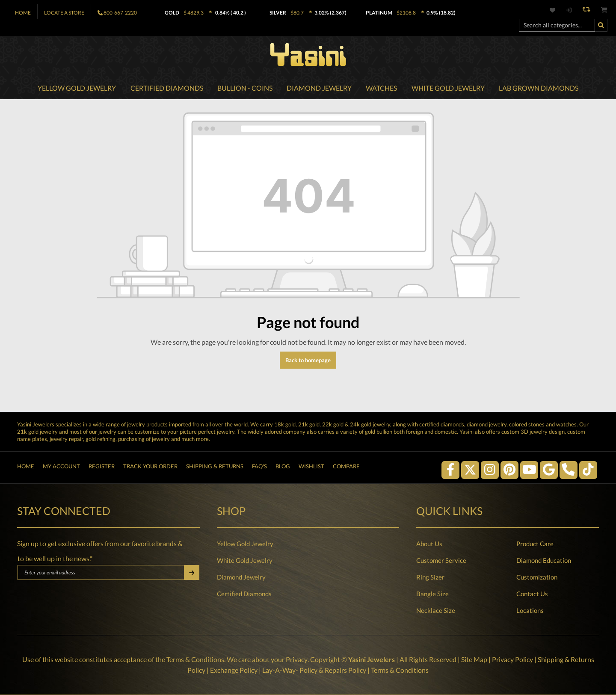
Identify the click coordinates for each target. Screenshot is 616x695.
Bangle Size (432, 594)
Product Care (535, 544)
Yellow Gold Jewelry (245, 544)
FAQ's (259, 467)
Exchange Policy (234, 670)
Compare (346, 467)
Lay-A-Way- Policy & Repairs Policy (314, 670)
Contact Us (532, 594)
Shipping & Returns (215, 467)
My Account (61, 467)
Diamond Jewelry (241, 577)
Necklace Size (436, 611)
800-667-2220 (120, 13)
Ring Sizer (430, 577)
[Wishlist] (557, 10)
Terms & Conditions (195, 660)
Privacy (296, 660)
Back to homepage (308, 361)
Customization (537, 577)
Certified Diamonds (244, 594)
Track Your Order (150, 467)
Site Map (474, 660)
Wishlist (311, 467)
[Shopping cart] (604, 10)
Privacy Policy (512, 660)
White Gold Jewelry (245, 561)
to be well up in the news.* (55, 559)
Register (102, 467)
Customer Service (441, 561)
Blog (283, 467)
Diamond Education (544, 561)
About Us (429, 544)
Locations (530, 611)
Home (23, 13)
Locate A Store (64, 13)
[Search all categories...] (557, 25)
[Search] (601, 25)
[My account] (568, 10)
